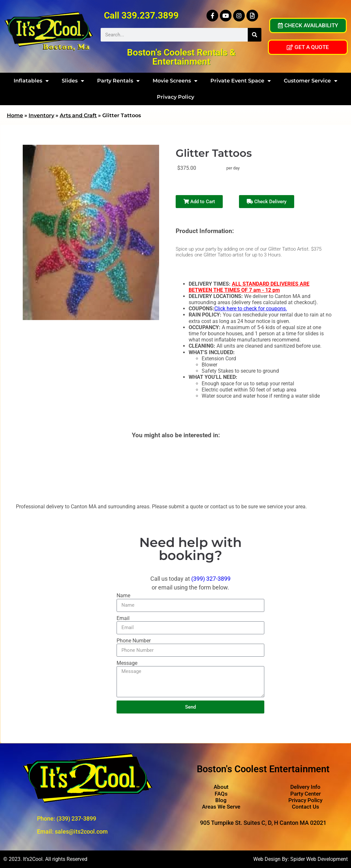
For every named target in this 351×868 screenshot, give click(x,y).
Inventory (41, 115)
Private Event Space (241, 81)
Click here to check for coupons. (251, 309)
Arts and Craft (78, 115)
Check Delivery (267, 202)
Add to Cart (199, 202)
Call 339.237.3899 (141, 15)
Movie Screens (175, 81)
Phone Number (134, 641)
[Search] (255, 35)
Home (15, 115)
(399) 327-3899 (211, 579)
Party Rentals (118, 81)
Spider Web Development (319, 859)
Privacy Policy (175, 97)
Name (123, 595)
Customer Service (311, 81)
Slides (73, 81)
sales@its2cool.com (81, 831)
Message (127, 663)
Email (123, 618)
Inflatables (31, 81)
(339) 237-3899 (76, 818)
